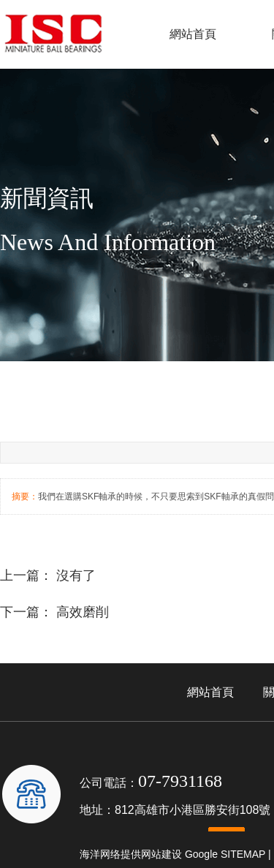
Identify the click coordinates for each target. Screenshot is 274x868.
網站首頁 (193, 34)
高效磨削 (83, 612)
